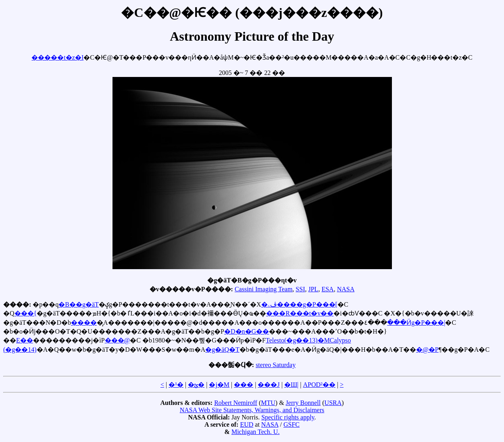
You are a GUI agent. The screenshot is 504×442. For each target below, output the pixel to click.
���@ (118, 340)
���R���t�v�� (300, 313)
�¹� (176, 385)
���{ (26, 313)
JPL (313, 289)
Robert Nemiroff (236, 403)
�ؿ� (196, 385)
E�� (25, 340)
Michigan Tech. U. (255, 432)
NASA (346, 289)
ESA (327, 289)
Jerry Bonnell (303, 403)
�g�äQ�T (222, 350)
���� (84, 323)
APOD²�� (319, 385)
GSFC (292, 424)
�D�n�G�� (247, 331)
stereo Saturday (276, 365)
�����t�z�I (57, 57)
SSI (300, 289)
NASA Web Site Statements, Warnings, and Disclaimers (252, 410)
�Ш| (291, 385)
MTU (268, 403)
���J (269, 385)
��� (244, 385)
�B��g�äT (79, 304)
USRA (333, 403)
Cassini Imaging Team (263, 289)
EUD (247, 424)
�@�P (427, 350)
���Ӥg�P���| (416, 323)
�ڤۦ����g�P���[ (299, 304)
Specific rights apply (288, 417)
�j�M (219, 385)
